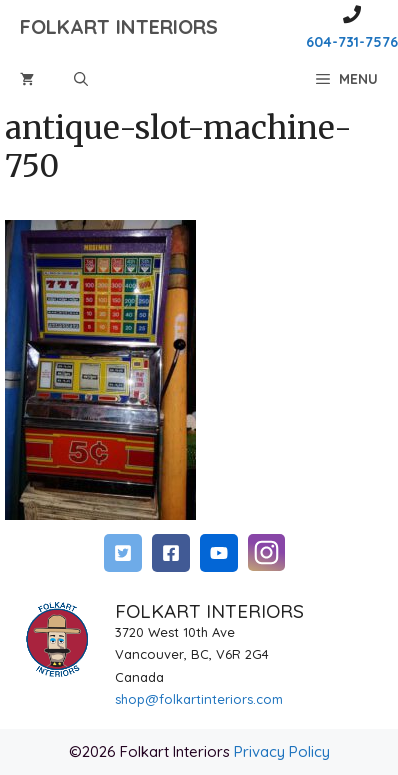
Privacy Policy (282, 751)
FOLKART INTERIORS (119, 26)
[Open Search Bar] (81, 79)
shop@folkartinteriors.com (199, 699)
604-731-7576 (352, 42)
